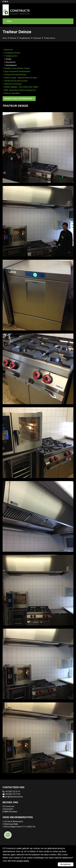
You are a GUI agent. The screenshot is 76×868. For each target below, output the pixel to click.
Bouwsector (11, 62)
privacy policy (23, 861)
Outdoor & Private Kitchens (15, 75)
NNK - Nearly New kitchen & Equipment (20, 90)
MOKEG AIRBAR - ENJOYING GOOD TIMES (21, 87)
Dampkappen (11, 65)
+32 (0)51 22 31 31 (12, 791)
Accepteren (66, 864)
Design (9, 59)
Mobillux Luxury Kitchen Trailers (17, 68)
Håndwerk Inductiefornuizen (16, 81)
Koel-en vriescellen (12, 93)
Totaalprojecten (11, 56)
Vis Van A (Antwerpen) (14, 821)
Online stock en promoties (18, 99)
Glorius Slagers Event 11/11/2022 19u (20, 827)
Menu (9, 21)
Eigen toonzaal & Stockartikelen (17, 71)
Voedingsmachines (12, 53)
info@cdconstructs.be (14, 797)
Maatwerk (9, 50)
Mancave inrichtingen (13, 84)
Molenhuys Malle (11, 824)
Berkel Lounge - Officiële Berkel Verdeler (21, 78)
